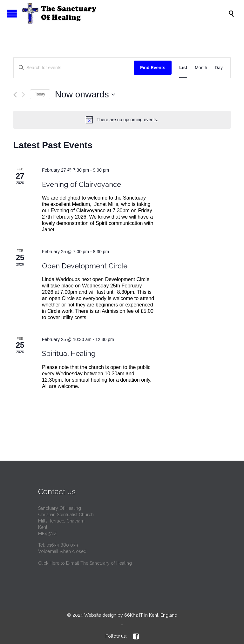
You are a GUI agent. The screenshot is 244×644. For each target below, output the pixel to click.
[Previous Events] (15, 95)
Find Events (153, 68)
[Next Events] (23, 95)
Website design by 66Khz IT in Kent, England (131, 615)
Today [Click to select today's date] (40, 94)
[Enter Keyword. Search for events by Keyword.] (74, 68)
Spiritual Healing (69, 353)
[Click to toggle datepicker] (85, 95)
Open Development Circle (85, 266)
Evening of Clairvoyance (81, 184)
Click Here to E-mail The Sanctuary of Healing (85, 563)
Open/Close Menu (12, 13)
